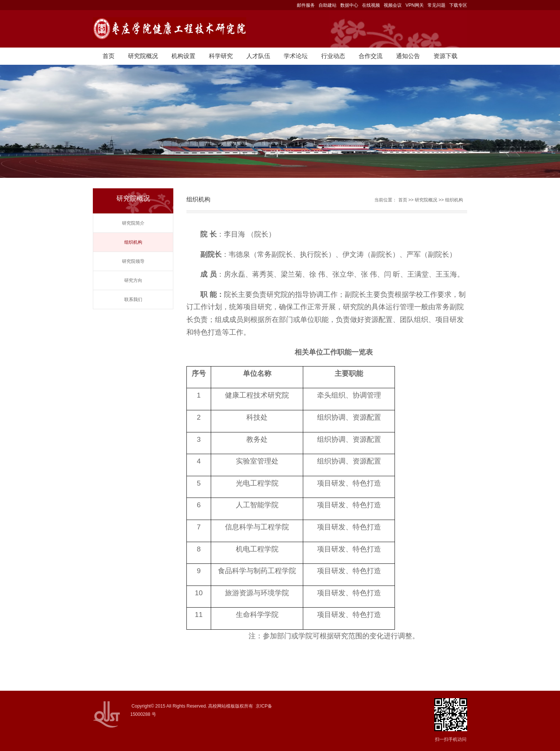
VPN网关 (415, 5)
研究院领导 (133, 261)
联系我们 (133, 300)
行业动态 (333, 56)
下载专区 (458, 5)
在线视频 (371, 5)
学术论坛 (296, 56)
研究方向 (133, 280)
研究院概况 (143, 56)
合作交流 (371, 56)
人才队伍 (258, 56)
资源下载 (445, 56)
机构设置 (183, 56)
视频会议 (393, 5)
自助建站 (328, 5)
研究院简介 (133, 223)
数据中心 (349, 5)
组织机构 (133, 242)
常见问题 (436, 5)
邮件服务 (306, 5)
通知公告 (408, 56)
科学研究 (221, 56)
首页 (109, 56)
